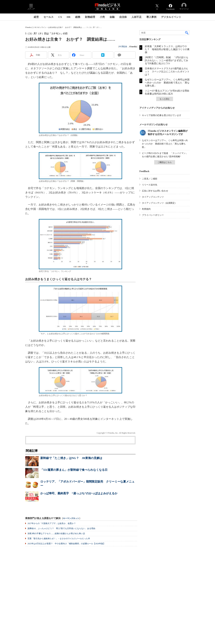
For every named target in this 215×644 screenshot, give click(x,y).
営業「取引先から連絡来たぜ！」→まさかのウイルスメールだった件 (59, 539)
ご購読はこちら (165, 162)
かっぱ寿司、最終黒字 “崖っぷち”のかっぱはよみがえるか (79, 493)
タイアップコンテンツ (153, 197)
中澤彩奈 (123, 47)
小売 (102, 17)
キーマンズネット (71, 518)
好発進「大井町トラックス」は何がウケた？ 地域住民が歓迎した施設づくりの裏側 (167, 49)
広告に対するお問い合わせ (155, 191)
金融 (112, 17)
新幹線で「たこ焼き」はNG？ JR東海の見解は (71, 458)
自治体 (123, 17)
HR (69, 17)
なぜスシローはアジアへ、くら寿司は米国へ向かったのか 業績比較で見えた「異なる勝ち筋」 (167, 83)
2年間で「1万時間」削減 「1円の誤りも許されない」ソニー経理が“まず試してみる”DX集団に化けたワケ (167, 60)
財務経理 (90, 17)
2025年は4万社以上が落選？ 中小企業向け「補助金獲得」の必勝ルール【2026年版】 (66, 544)
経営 (36, 17)
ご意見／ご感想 (150, 179)
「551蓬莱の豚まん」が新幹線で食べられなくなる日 (74, 470)
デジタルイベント (171, 17)
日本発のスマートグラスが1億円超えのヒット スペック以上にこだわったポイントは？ (167, 72)
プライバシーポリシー (153, 215)
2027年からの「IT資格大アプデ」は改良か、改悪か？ (52, 523)
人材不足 (137, 17)
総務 (78, 17)
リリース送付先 (150, 185)
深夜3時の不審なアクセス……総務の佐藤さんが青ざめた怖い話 (56, 533)
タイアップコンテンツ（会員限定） (159, 203)
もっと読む (165, 99)
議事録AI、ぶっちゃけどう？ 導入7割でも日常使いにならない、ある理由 (61, 528)
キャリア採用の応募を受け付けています (162, 115)
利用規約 (146, 209)
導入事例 (151, 17)
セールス (49, 17)
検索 (187, 33)
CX (60, 17)
